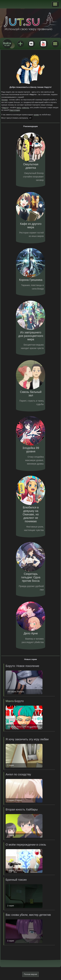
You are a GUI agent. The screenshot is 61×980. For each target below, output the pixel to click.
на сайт (7, 44)
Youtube (43, 44)
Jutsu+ (20, 44)
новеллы (25, 108)
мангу (19, 108)
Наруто (5, 108)
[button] (55, 4)
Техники (4, 100)
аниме (36, 115)
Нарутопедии (15, 110)
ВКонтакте (31, 44)
